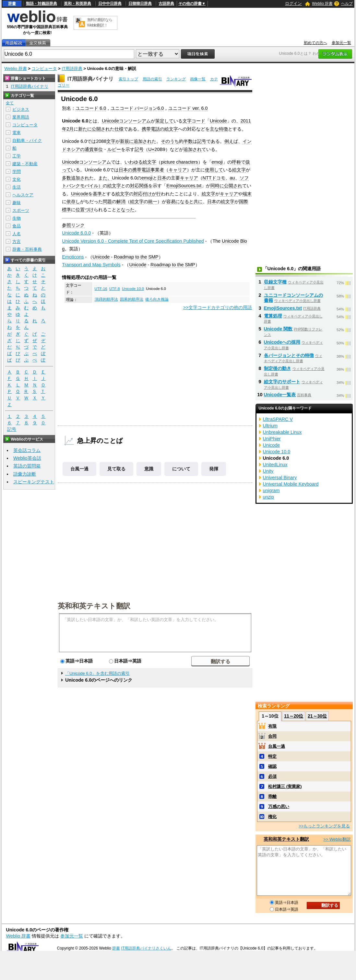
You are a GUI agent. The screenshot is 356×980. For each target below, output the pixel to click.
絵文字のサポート (282, 382)
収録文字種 (275, 282)
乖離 (272, 796)
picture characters (179, 162)
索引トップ (128, 79)
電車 (17, 133)
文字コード (194, 121)
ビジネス (21, 109)
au (232, 178)
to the (141, 257)
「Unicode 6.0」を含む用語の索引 (97, 673)
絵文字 (149, 162)
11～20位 (294, 716)
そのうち (170, 141)
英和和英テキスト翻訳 (94, 605)
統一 (153, 202)
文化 (17, 179)
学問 (17, 172)
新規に (127, 141)
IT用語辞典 (72, 69)
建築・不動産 (25, 164)
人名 (17, 234)
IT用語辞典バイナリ (90, 79)
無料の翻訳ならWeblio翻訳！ (100, 23)
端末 (247, 194)
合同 (272, 736)
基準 (97, 194)
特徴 (223, 129)
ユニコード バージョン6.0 (137, 108)
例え (229, 141)
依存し (73, 202)
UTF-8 (115, 289)
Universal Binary (280, 478)
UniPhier (272, 439)
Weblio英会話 (27, 458)
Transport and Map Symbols (91, 265)
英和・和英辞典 (77, 4)
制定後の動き (278, 368)
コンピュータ (44, 69)
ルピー (114, 149)
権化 (272, 817)
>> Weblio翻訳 (337, 839)
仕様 (119, 129)
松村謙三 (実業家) (285, 786)
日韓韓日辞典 (140, 4)
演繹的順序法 (106, 299)
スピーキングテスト (34, 482)
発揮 (214, 469)
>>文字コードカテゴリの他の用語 (218, 307)
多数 (66, 178)
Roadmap (124, 257)
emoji (217, 162)
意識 (149, 469)
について (181, 469)
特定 (272, 756)
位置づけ (85, 210)
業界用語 (21, 117)
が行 (156, 194)
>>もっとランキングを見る (324, 826)
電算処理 (273, 316)
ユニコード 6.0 (91, 108)
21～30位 (317, 716)
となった (125, 210)
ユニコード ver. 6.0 (188, 108)
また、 (105, 178)
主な (214, 129)
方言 (17, 242)
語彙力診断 (25, 474)
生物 (17, 218)
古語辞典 (166, 4)
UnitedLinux (275, 465)
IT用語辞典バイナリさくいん (146, 948)
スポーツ (21, 210)
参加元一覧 (341, 43)
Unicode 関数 (278, 329)
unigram (271, 490)
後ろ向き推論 (157, 299)
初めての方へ (315, 43)
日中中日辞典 (110, 4)
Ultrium (270, 426)
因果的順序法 (132, 299)
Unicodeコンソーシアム (126, 121)
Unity (268, 471)
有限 (272, 726)
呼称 (236, 162)
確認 (272, 766)
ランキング (176, 79)
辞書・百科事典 (27, 249)
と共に (196, 202)
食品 (17, 226)
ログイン (293, 3)
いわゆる (134, 162)
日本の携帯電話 (135, 170)
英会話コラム (27, 450)
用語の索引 (152, 79)
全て (10, 103)
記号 (202, 141)
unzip (268, 497)
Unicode (218, 121)
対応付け (143, 194)
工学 (17, 156)
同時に (217, 186)
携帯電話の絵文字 (160, 129)
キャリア (178, 170)
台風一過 (79, 469)
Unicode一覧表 (280, 395)
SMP (153, 257)
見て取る (116, 469)
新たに (85, 129)
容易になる (178, 202)
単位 (98, 149)
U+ (151, 149)
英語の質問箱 (27, 466)
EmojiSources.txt (184, 186)
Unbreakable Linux (282, 432)
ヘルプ (347, 4)
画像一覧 (198, 79)
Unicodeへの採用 (282, 342)
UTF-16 (101, 289)
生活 (17, 187)
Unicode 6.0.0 (76, 233)
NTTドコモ (214, 178)
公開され (101, 129)
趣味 (17, 203)
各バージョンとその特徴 (289, 355)
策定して (164, 121)
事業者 (157, 170)
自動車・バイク (27, 140)
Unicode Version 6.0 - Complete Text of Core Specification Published (133, 241)
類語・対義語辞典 (42, 4)
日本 (162, 178)
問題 (107, 202)
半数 (188, 141)
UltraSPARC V (278, 419)
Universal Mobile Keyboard (291, 484)
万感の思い (279, 807)
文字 (111, 141)
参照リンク (73, 225)
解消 (121, 202)
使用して (214, 170)
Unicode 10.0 (133, 289)
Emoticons (73, 257)
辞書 (12, 4)
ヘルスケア (23, 195)
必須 (272, 776)
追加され (143, 141)
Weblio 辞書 (322, 4)
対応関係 (139, 186)
